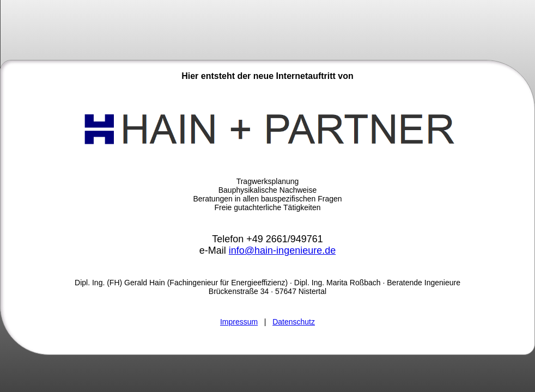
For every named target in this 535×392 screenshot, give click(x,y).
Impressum (239, 322)
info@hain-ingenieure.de (282, 250)
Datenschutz (294, 322)
